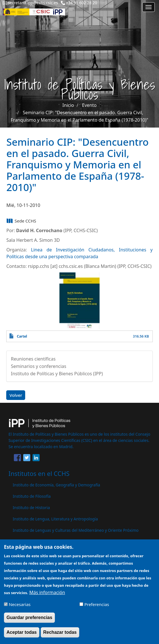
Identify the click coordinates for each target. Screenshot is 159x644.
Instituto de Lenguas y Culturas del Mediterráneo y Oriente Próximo (76, 530)
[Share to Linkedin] (36, 459)
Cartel (22, 336)
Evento (89, 105)
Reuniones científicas (33, 359)
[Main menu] (149, 7)
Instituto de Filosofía (32, 496)
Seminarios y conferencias (38, 366)
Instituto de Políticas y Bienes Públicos (48, 542)
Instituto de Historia (31, 508)
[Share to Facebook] (17, 459)
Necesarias (20, 608)
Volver (16, 395)
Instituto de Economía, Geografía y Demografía (56, 485)
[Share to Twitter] (27, 459)
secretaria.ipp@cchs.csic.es (33, 3)
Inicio (68, 105)
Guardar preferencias (29, 621)
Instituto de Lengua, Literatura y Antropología (55, 519)
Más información (47, 596)
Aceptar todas (22, 636)
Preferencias (97, 608)
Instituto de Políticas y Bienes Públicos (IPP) (57, 374)
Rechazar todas (60, 636)
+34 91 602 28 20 (82, 3)
